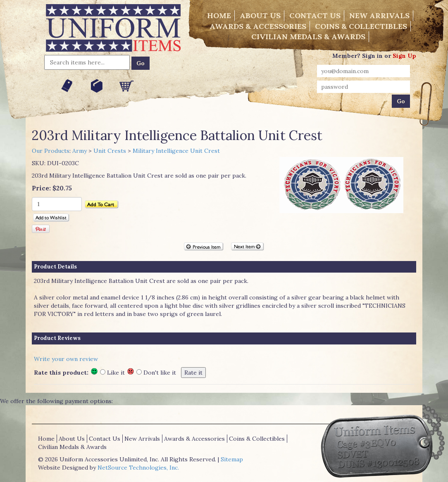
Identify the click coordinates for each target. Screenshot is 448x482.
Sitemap (232, 459)
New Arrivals (379, 15)
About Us (260, 15)
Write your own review (66, 359)
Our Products (51, 151)
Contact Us (315, 15)
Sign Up (404, 56)
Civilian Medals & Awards (308, 37)
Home (219, 15)
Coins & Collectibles (361, 26)
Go (141, 63)
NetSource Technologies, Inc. (138, 468)
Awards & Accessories (258, 26)
